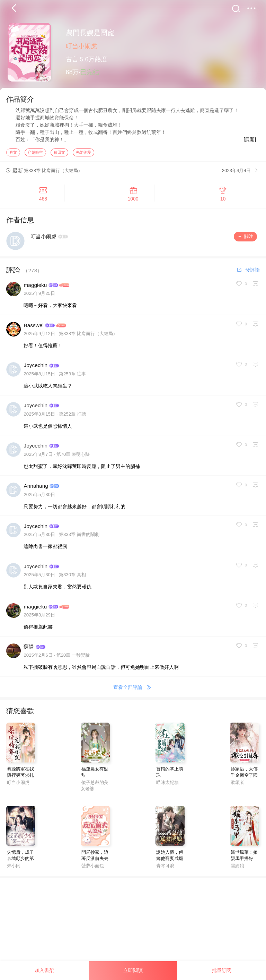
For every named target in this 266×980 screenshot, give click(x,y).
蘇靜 (29, 649)
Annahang (36, 488)
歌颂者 (237, 785)
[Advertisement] (133, 929)
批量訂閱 (222, 970)
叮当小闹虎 (81, 46)
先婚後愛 (83, 154)
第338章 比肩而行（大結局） (88, 336)
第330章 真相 (72, 577)
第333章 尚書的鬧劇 (79, 537)
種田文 (59, 154)
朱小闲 (14, 868)
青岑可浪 (165, 868)
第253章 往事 (72, 376)
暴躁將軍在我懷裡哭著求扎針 (20, 778)
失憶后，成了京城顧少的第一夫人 (20, 861)
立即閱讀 (133, 970)
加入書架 (44, 970)
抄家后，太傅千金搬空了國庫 (244, 778)
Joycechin (36, 368)
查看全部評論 (133, 690)
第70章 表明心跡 (73, 456)
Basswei (33, 327)
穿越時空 (35, 154)
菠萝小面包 (93, 868)
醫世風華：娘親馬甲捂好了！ (244, 861)
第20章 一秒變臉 (73, 658)
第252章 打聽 (72, 416)
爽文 (13, 154)
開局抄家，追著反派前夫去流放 (95, 861)
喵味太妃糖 (167, 785)
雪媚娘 (237, 868)
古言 (72, 59)
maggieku (35, 287)
